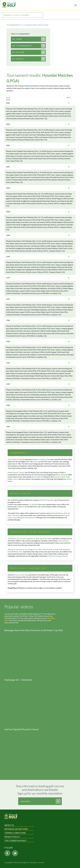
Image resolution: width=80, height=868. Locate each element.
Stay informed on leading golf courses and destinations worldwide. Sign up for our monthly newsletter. (40, 790)
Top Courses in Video (15, 841)
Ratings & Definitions (16, 829)
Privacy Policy (12, 837)
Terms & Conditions (15, 833)
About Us (9, 825)
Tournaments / (15, 25)
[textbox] (17, 39)
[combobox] (28, 39)
